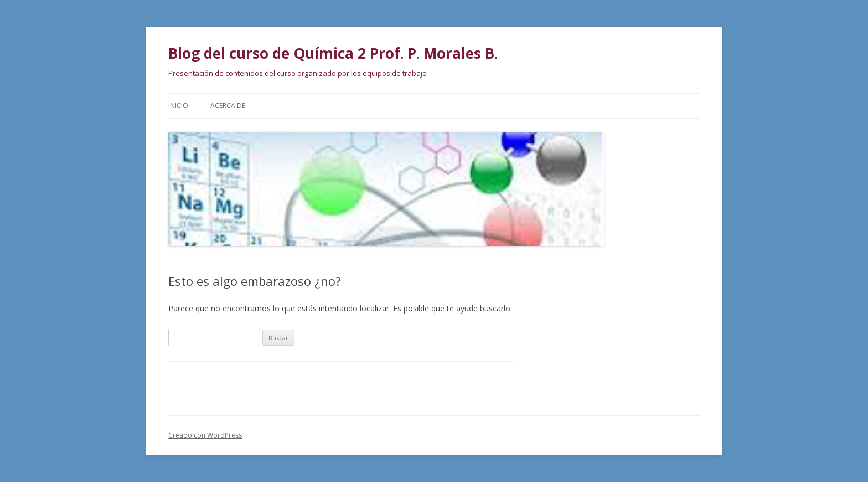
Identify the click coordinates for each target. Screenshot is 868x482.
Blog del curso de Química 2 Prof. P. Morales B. (333, 53)
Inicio (178, 106)
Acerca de (228, 106)
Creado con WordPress (205, 435)
